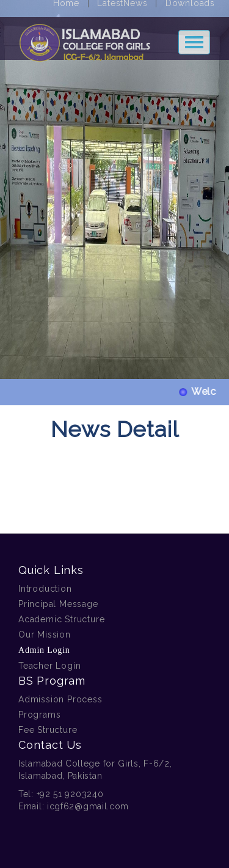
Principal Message (58, 604)
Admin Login (44, 650)
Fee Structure (48, 730)
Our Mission (45, 634)
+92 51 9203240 (70, 794)
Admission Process (60, 699)
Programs (39, 715)
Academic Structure (61, 619)
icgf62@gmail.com (88, 806)
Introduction (45, 589)
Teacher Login (49, 666)
